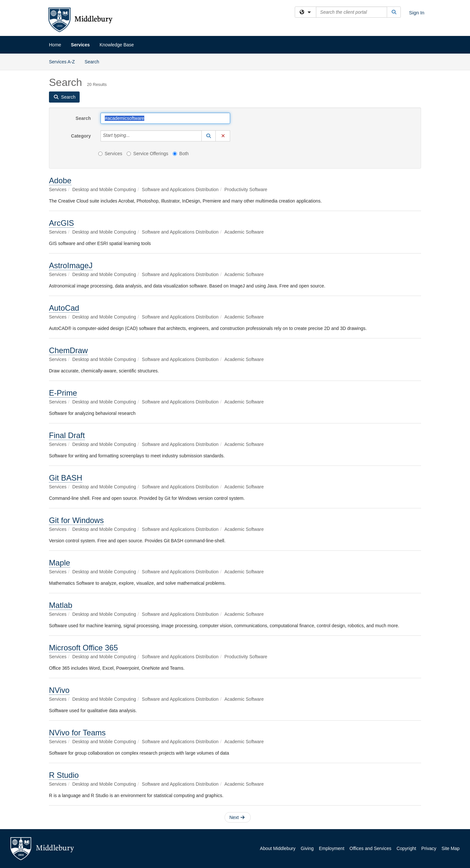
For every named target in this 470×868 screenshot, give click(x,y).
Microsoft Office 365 (83, 648)
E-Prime (63, 393)
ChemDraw (68, 350)
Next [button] (237, 817)
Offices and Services (370, 848)
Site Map (451, 848)
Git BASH (66, 478)
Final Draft (67, 435)
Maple (60, 563)
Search (94, 61)
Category (81, 136)
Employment (332, 848)
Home (55, 45)
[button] (209, 136)
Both (181, 154)
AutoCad (64, 308)
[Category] (133, 136)
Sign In (417, 13)
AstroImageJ (71, 265)
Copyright (406, 848)
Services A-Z (62, 62)
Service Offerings (147, 154)
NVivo (59, 690)
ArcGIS (62, 223)
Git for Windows (76, 520)
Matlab (61, 605)
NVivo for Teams (77, 733)
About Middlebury (278, 848)
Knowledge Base (117, 45)
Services (80, 45)
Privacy (429, 848)
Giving (307, 848)
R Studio (64, 775)
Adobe (60, 180)
